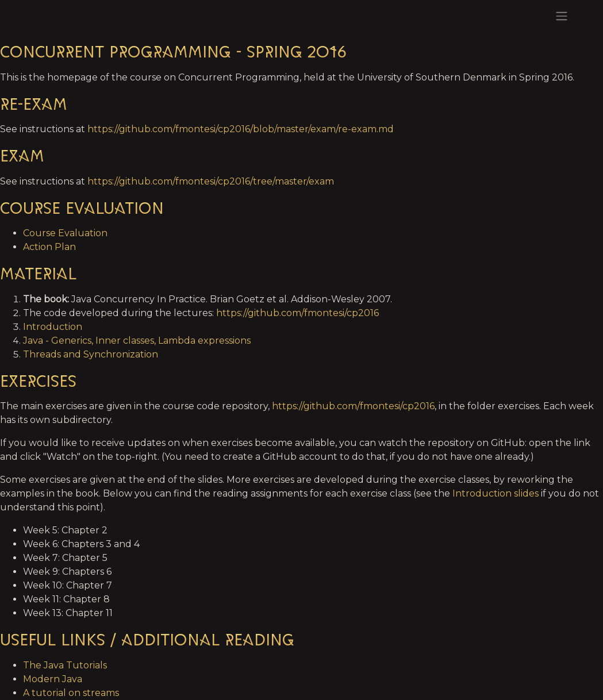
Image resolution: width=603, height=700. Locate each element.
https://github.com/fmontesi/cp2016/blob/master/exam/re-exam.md (241, 129)
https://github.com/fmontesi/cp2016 (297, 313)
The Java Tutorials (65, 665)
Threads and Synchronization (91, 354)
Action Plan (49, 247)
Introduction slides (496, 493)
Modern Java (53, 679)
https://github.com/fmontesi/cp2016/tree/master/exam (211, 181)
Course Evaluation (65, 233)
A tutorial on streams (71, 693)
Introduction (53, 327)
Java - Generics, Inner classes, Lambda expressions (137, 341)
